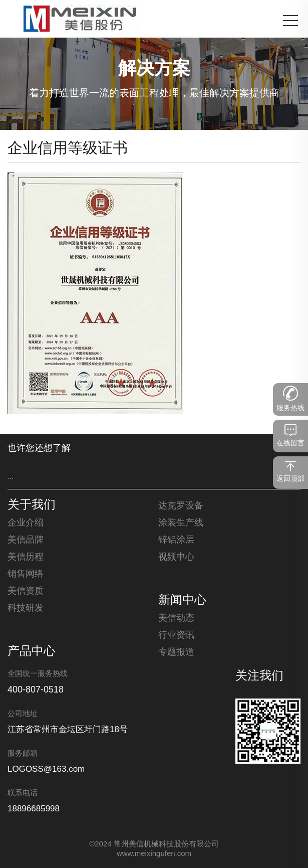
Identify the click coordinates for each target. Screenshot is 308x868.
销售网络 (26, 574)
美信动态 (176, 618)
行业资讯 (176, 635)
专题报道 (176, 652)
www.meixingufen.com (154, 854)
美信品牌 (26, 540)
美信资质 (26, 591)
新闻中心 (182, 601)
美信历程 (26, 557)
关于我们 (32, 505)
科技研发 (26, 608)
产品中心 (32, 652)
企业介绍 (26, 523)
